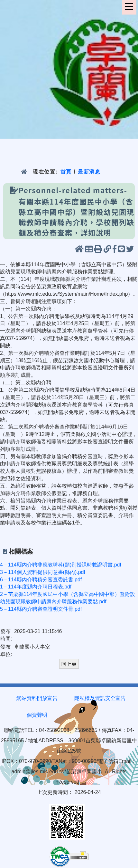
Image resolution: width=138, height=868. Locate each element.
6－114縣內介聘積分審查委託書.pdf (41, 580)
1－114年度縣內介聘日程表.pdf (36, 587)
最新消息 (89, 172)
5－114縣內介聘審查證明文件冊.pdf (41, 609)
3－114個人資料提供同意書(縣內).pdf (43, 572)
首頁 (66, 172)
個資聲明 (37, 715)
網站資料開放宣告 (37, 698)
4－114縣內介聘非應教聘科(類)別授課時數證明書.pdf (61, 565)
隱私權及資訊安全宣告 (100, 698)
